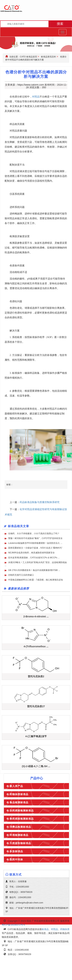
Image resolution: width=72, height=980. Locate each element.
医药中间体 (16, 859)
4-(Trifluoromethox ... (36, 646)
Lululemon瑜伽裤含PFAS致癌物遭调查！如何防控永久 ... (35, 543)
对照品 (36, 97)
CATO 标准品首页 (29, 57)
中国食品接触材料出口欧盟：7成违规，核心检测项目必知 (36, 580)
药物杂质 (65, 929)
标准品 (45, 929)
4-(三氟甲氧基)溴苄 (36, 736)
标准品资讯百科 (48, 57)
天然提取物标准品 (20, 843)
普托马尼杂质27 (36, 706)
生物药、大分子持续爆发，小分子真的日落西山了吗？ (34, 534)
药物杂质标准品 (19, 794)
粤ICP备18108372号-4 (13, 925)
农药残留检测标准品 (22, 811)
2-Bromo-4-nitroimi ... (36, 616)
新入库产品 (16, 786)
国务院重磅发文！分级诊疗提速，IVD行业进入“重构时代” (35, 548)
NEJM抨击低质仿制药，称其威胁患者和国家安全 (31, 553)
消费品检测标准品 (20, 827)
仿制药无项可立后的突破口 (21, 575)
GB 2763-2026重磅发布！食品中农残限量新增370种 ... (34, 570)
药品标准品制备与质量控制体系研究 (40, 502)
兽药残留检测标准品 (22, 819)
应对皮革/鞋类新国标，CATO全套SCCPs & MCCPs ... (34, 558)
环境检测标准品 (19, 835)
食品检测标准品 (19, 802)
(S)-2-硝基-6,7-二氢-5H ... (36, 766)
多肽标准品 (16, 851)
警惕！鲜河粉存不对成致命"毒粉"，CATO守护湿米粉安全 (35, 538)
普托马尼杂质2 (36, 676)
